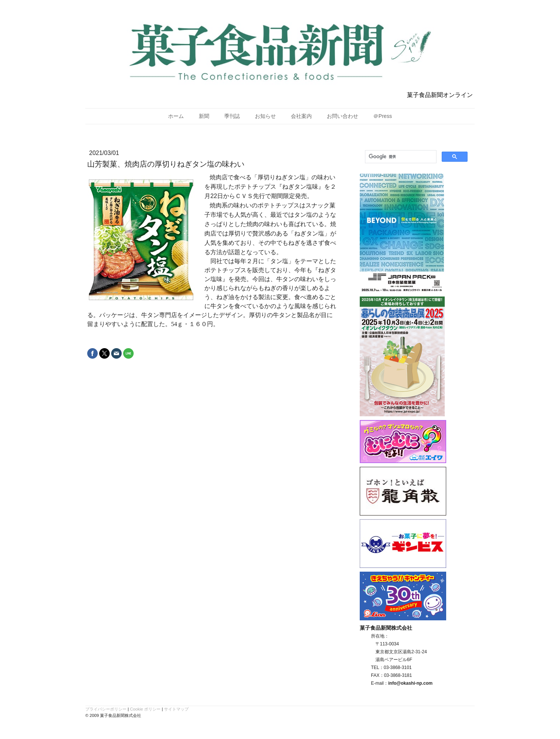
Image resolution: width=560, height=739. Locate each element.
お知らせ (265, 116)
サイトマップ (176, 709)
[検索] (400, 157)
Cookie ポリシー (145, 709)
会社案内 (301, 116)
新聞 (204, 116)
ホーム (176, 116)
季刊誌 (232, 116)
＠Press (383, 116)
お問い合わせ (343, 116)
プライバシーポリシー (106, 709)
